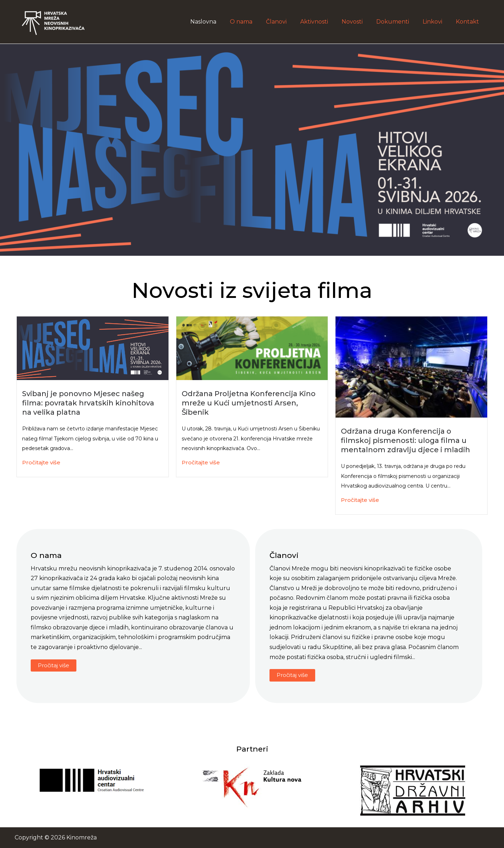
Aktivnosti (324, 22)
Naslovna (219, 22)
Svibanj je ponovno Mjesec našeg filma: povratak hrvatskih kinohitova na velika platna (88, 403)
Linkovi (436, 22)
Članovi (288, 22)
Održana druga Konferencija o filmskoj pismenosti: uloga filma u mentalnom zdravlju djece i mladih (405, 440)
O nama (255, 22)
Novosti (360, 22)
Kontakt (468, 22)
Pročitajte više (41, 462)
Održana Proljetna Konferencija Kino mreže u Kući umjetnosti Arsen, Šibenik (249, 403)
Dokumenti (398, 22)
